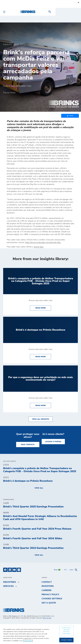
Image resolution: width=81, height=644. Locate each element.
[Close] (78, 3)
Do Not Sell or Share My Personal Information (66, 631)
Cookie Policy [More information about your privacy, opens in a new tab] (28, 641)
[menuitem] (75, 12)
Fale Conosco (28, 445)
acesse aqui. (39, 247)
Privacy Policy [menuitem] (50, 595)
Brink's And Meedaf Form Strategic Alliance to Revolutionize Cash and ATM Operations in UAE (40, 518)
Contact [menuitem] (47, 582)
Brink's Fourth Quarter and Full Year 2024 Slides (33, 538)
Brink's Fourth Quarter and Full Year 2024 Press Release (37, 529)
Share (70, 116)
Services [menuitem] (8, 586)
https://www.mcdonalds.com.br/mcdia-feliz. (43, 243)
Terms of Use (47, 618)
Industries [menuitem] (10, 582)
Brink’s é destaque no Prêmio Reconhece (28, 481)
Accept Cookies (66, 640)
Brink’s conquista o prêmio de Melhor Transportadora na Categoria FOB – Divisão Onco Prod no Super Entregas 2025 (40, 470)
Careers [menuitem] (47, 590)
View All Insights (41, 419)
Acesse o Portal (53, 442)
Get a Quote (49, 603)
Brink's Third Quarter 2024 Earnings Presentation (33, 548)
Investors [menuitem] (48, 586)
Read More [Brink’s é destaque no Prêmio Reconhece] (43, 356)
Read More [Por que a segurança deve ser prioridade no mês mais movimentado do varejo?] (43, 405)
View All (39, 488)
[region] (40, 634)
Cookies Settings (52, 599)
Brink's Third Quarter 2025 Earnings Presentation (33, 507)
